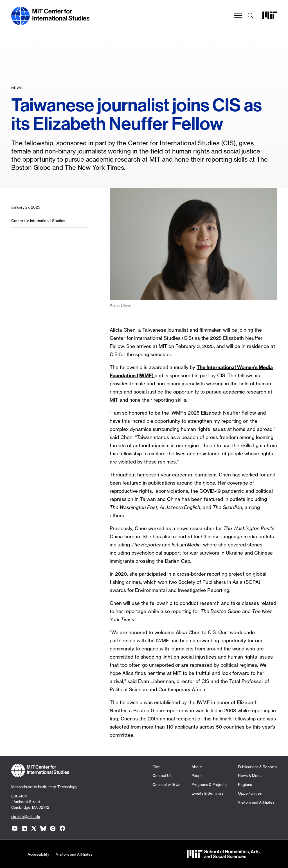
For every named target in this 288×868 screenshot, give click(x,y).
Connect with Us (166, 785)
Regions (245, 785)
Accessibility (38, 854)
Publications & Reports (257, 767)
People (198, 776)
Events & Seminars (208, 793)
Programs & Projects (209, 785)
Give (156, 767)
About (197, 767)
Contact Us (162, 776)
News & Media (250, 776)
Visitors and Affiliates (256, 802)
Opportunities (250, 793)
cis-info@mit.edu (26, 817)
